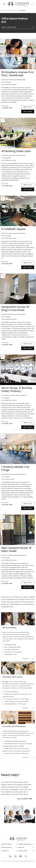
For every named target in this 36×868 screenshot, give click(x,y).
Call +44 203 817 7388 (24, 799)
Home (3, 11)
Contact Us (5, 851)
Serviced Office (6, 844)
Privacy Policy (23, 851)
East (18, 11)
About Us (21, 847)
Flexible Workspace (25, 844)
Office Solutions (6, 847)
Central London (11, 11)
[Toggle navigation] (4, 4)
